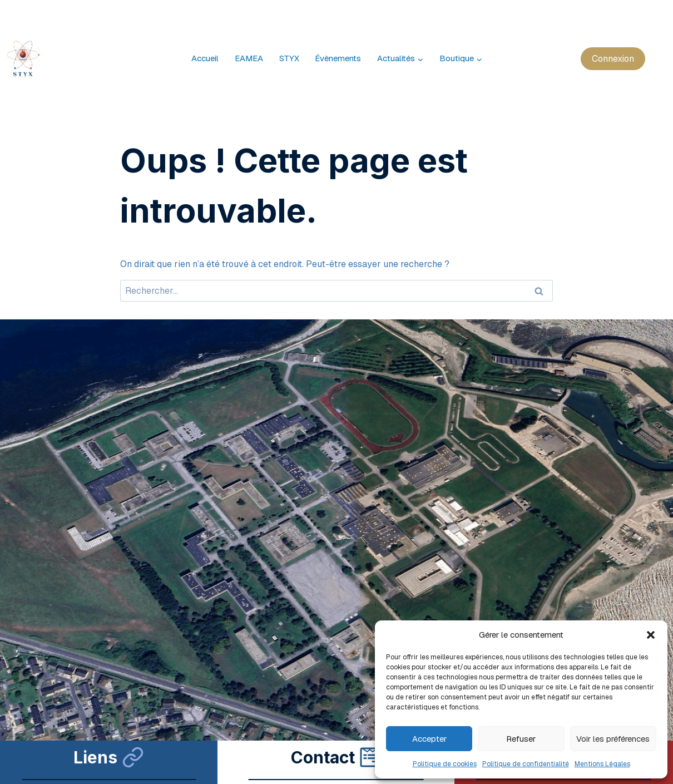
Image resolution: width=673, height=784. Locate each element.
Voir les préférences (613, 739)
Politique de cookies (445, 764)
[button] (651, 635)
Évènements (338, 58)
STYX (289, 58)
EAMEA (249, 58)
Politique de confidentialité (526, 764)
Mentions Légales (602, 764)
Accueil (205, 58)
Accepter (429, 739)
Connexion (613, 59)
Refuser (521, 739)
